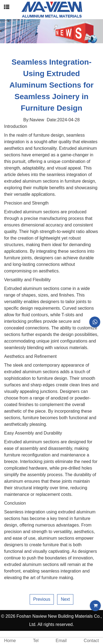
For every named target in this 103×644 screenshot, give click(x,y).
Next (65, 599)
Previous (42, 599)
